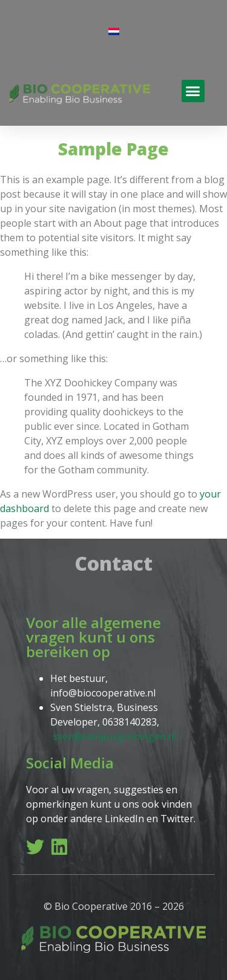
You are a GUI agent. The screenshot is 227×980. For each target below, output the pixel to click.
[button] (193, 91)
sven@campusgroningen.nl (114, 736)
